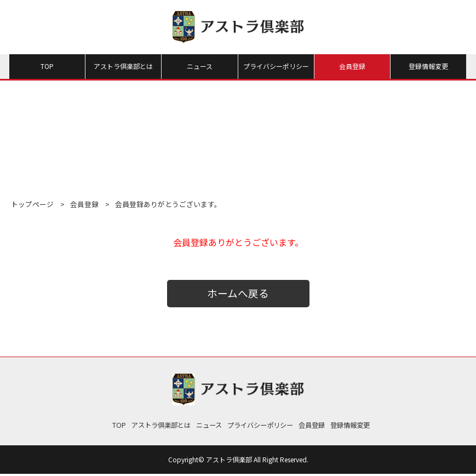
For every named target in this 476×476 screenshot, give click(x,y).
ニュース (200, 66)
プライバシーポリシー (276, 66)
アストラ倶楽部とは (123, 66)
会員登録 (352, 66)
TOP (47, 66)
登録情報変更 (428, 66)
